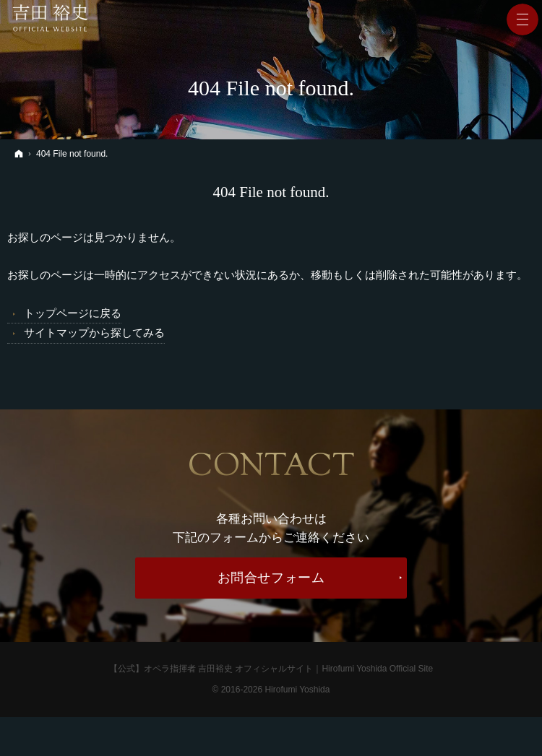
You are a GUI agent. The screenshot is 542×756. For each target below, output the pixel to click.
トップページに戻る (73, 313)
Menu (522, 19)
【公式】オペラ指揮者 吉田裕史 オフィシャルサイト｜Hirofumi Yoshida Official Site (271, 667)
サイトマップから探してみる (94, 333)
